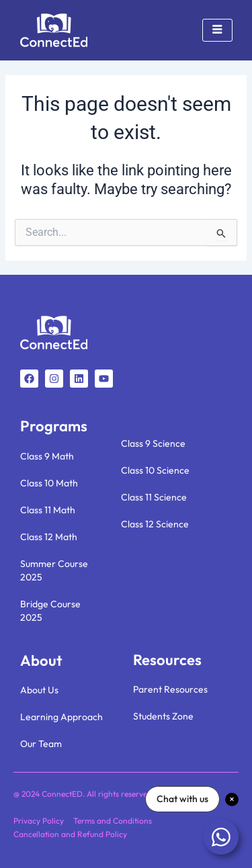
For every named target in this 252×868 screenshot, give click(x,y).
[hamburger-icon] (217, 30)
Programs (54, 426)
